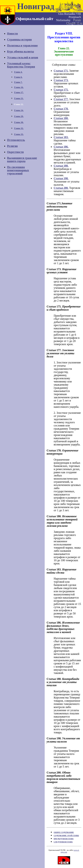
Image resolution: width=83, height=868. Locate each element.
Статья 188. (61, 166)
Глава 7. (18, 82)
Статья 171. (61, 71)
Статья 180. (61, 118)
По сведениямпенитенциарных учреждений (18, 170)
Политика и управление (22, 45)
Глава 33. (19, 134)
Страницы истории (19, 40)
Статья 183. (61, 137)
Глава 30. (19, 122)
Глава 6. (18, 77)
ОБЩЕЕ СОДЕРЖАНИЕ (64, 832)
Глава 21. (19, 98)
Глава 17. (19, 92)
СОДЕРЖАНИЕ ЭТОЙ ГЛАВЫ (66, 836)
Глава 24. (19, 110)
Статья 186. (61, 147)
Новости (12, 34)
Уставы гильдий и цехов (23, 57)
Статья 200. (61, 188)
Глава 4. (18, 72)
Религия (12, 146)
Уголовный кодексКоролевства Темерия (21, 65)
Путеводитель (16, 140)
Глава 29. (19, 116)
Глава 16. (19, 87)
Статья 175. (61, 90)
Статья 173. (61, 80)
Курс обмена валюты (20, 51)
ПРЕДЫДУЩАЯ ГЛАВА (64, 839)
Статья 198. (61, 178)
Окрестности (15, 152)
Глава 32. (19, 128)
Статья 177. (61, 99)
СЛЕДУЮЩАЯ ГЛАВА (63, 842)
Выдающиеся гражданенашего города (22, 160)
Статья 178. (61, 109)
